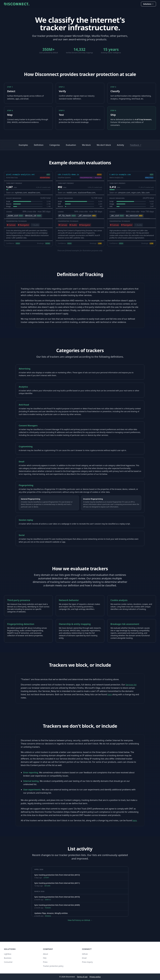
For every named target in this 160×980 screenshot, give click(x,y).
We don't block (104, 145)
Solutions (148, 4)
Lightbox (8, 954)
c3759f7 (46, 878)
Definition (39, 145)
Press (45, 962)
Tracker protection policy (53, 966)
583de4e (48, 916)
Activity (120, 145)
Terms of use (82, 977)
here (110, 694)
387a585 (47, 886)
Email (84, 958)
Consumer (8, 962)
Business (8, 958)
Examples (23, 145)
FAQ (45, 958)
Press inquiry (87, 962)
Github (85, 954)
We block (86, 145)
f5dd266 (48, 908)
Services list (131, 685)
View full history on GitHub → (80, 920)
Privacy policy (95, 977)
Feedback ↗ (136, 145)
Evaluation (71, 145)
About (46, 954)
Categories (55, 145)
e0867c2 (48, 900)
